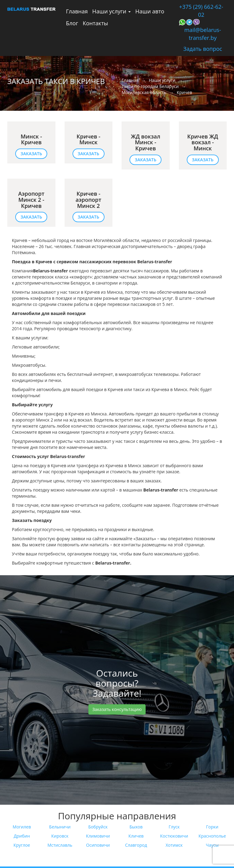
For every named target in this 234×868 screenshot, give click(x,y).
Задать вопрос (203, 49)
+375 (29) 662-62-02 (201, 11)
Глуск (174, 827)
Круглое (22, 845)
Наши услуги (112, 11)
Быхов (136, 827)
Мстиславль (60, 845)
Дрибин (22, 836)
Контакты (95, 23)
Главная (77, 11)
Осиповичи (98, 845)
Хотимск (174, 845)
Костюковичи (174, 836)
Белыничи (60, 827)
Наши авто (150, 11)
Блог (72, 23)
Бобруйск (98, 827)
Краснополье (212, 836)
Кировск (60, 836)
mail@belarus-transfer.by (203, 34)
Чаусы (212, 845)
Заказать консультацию (117, 709)
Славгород (136, 845)
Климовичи (98, 836)
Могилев (22, 827)
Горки (212, 827)
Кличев (136, 836)
